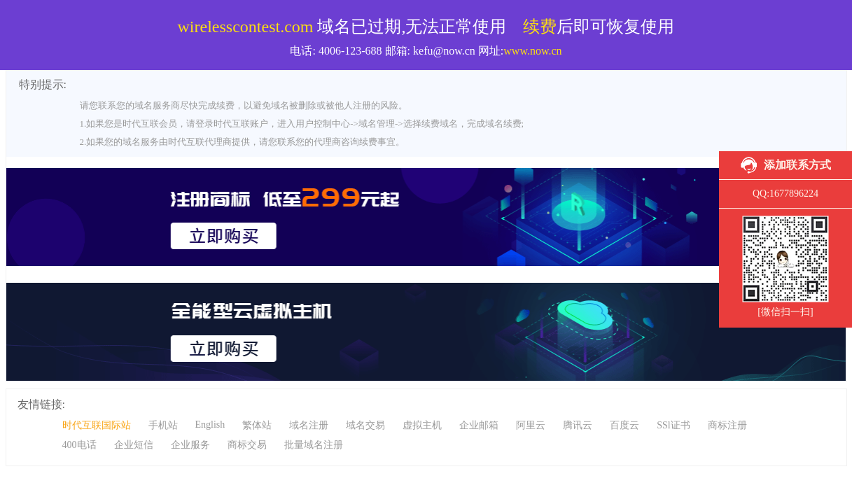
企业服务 (190, 445)
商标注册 (727, 425)
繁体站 (257, 425)
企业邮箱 (479, 425)
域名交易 (365, 425)
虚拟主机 (422, 425)
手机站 (163, 425)
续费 (540, 27)
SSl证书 (673, 425)
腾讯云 (578, 425)
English (210, 425)
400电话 (79, 445)
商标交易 (247, 445)
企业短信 (134, 445)
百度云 (624, 425)
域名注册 (309, 425)
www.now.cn (532, 51)
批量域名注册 (314, 445)
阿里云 (531, 425)
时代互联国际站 (97, 425)
